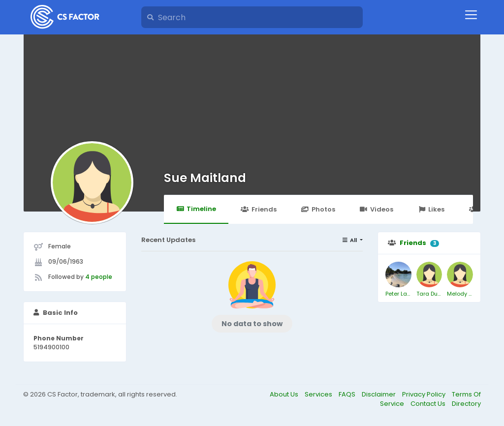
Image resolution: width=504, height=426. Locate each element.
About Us (285, 394)
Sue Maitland (205, 178)
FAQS (348, 394)
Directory (466, 404)
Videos (377, 209)
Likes (431, 209)
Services (319, 394)
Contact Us (429, 404)
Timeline (196, 209)
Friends (258, 209)
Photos (318, 209)
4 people (99, 277)
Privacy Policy (425, 394)
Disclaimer (379, 394)
